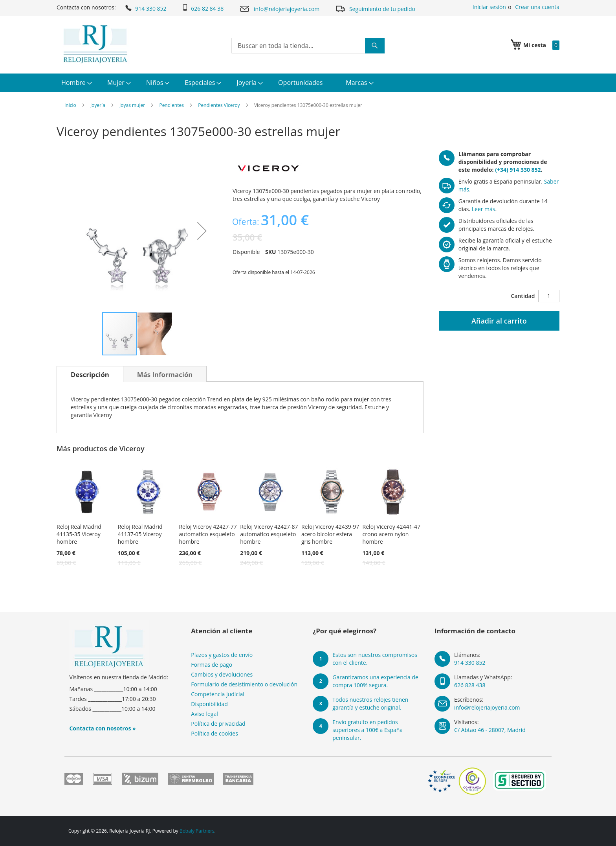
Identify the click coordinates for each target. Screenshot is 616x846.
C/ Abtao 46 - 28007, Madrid (490, 730)
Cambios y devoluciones (222, 674)
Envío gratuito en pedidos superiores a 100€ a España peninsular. (368, 730)
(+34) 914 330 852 (518, 170)
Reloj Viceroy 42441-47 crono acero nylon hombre (391, 534)
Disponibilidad (209, 704)
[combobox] (308, 46)
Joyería (98, 105)
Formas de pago (212, 665)
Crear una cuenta (537, 7)
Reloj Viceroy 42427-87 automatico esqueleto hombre (269, 534)
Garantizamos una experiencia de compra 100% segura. (375, 681)
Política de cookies (214, 733)
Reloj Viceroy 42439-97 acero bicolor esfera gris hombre (330, 534)
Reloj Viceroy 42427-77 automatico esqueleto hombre (208, 534)
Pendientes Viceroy (219, 105)
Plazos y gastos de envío (222, 655)
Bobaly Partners (197, 831)
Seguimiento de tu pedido (375, 8)
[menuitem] (76, 83)
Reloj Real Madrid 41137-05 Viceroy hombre (140, 534)
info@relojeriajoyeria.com (279, 9)
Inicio (70, 105)
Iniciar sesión (489, 7)
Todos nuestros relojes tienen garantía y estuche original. (370, 703)
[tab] (90, 374)
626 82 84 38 (203, 8)
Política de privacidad (218, 724)
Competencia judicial (218, 694)
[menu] (308, 83)
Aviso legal (204, 714)
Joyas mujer (132, 105)
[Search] (375, 46)
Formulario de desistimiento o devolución (244, 684)
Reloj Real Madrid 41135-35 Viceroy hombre (79, 534)
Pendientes (171, 105)
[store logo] (95, 44)
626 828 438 (470, 685)
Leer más (484, 209)
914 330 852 (145, 8)
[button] (202, 231)
